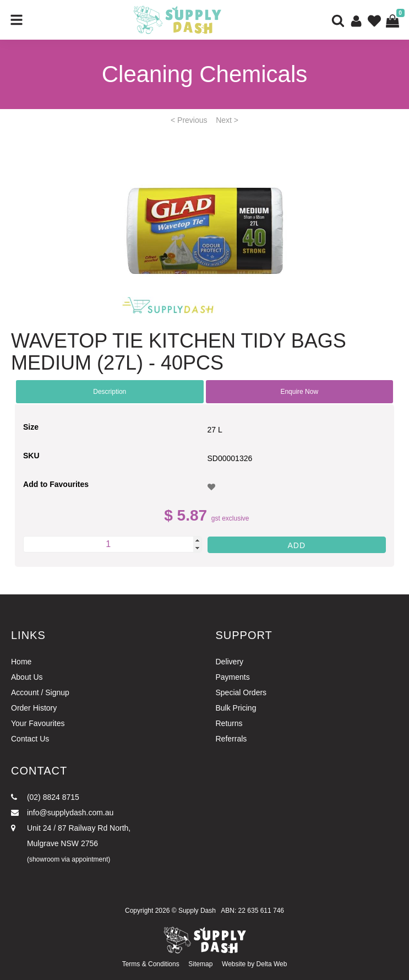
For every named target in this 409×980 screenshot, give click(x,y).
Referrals (231, 739)
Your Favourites (38, 723)
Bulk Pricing (236, 708)
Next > (227, 120)
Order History (34, 708)
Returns (229, 723)
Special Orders (241, 692)
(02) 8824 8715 (45, 797)
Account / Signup (40, 692)
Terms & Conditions (151, 964)
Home (21, 662)
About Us (27, 677)
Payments (233, 677)
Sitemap (200, 964)
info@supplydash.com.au (62, 813)
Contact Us (30, 739)
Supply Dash (197, 911)
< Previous (189, 120)
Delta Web (272, 964)
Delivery (230, 662)
